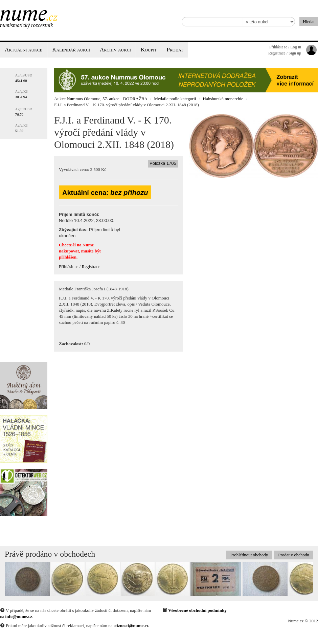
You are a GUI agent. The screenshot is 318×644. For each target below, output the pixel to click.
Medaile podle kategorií (175, 99)
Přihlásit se (69, 267)
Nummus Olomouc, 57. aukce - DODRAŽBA (107, 99)
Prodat (175, 50)
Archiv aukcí (115, 50)
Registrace (91, 267)
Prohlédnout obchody (249, 555)
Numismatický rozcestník (26, 25)
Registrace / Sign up (285, 53)
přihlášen (68, 257)
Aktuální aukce (24, 50)
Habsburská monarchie (223, 99)
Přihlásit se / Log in (285, 47)
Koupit (149, 50)
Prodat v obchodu (294, 555)
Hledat (309, 21)
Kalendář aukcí (71, 50)
